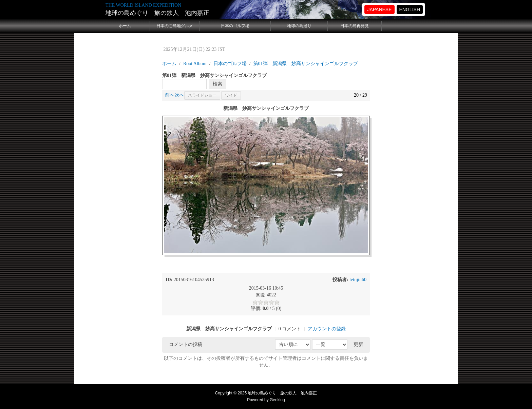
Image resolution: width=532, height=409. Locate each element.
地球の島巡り (299, 26)
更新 (358, 344)
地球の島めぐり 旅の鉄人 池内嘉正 (157, 13)
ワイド (231, 95)
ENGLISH (410, 9)
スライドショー (202, 95)
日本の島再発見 (355, 26)
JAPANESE (379, 9)
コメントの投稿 (186, 344)
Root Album (195, 64)
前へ (170, 95)
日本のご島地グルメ (175, 26)
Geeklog (277, 400)
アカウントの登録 (327, 329)
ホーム (125, 26)
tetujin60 (358, 280)
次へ (179, 95)
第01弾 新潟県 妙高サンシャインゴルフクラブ (306, 64)
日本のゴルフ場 (235, 26)
